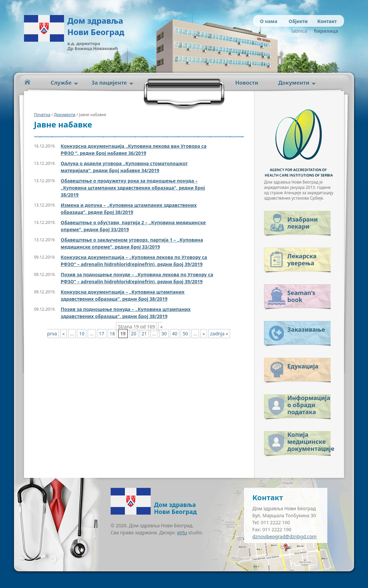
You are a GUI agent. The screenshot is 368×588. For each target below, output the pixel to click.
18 (112, 334)
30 (164, 334)
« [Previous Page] (63, 334)
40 (175, 334)
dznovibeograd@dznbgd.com (284, 536)
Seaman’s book (301, 296)
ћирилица (325, 31)
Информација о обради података (309, 404)
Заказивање (306, 329)
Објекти (298, 21)
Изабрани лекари (302, 223)
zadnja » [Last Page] (219, 334)
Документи (294, 83)
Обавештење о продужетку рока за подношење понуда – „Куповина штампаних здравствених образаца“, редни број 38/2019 (133, 188)
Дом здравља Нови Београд (96, 26)
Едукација (303, 366)
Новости (247, 83)
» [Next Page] (203, 334)
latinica (299, 31)
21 (144, 334)
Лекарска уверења (302, 259)
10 (82, 334)
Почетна (42, 115)
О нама (269, 21)
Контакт (327, 21)
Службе (61, 83)
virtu (182, 532)
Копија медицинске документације (309, 440)
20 (134, 334)
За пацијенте (109, 83)
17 (102, 334)
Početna (27, 82)
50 (185, 334)
